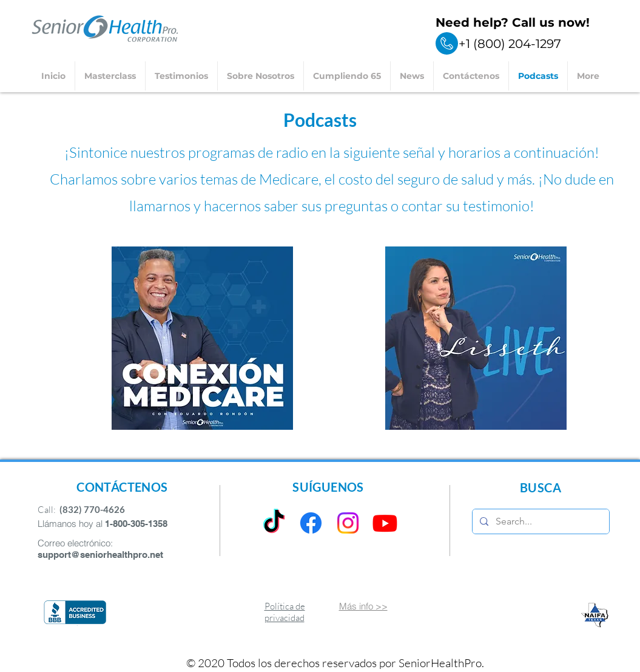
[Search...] (540, 521)
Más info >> (363, 606)
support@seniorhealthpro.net (100, 555)
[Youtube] (385, 523)
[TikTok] (274, 523)
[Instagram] (348, 523)
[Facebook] (311, 523)
